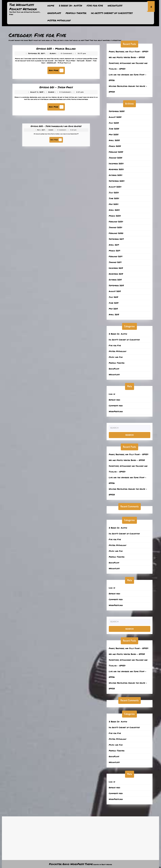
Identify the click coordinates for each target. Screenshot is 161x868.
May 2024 (114, 204)
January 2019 (115, 262)
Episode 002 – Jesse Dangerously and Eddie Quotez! (56, 131)
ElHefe (53, 55)
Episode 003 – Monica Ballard (56, 51)
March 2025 (115, 146)
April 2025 (114, 140)
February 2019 (116, 256)
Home (51, 6)
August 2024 (115, 187)
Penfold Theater (76, 13)
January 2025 (115, 158)
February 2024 (116, 222)
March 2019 (114, 251)
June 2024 (114, 198)
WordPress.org (116, 411)
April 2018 (114, 314)
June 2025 (114, 129)
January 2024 (115, 227)
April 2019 (114, 245)
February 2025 (116, 152)
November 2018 (116, 274)
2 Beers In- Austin (71, 6)
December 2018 (116, 268)
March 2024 (115, 216)
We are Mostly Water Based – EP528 (127, 57)
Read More (57, 69)
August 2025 (115, 117)
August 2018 (115, 291)
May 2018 (113, 309)
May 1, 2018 (48, 132)
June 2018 (114, 303)
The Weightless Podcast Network (23, 7)
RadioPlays (54, 13)
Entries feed (114, 400)
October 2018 (115, 280)
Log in (112, 394)
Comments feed (116, 406)
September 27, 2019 (41, 55)
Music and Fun (116, 357)
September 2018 (116, 285)
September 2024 (117, 181)
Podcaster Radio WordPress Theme (71, 864)
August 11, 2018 (41, 94)
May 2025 (114, 134)
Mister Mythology (59, 20)
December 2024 (116, 163)
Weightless (115, 6)
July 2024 (114, 193)
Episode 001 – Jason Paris (56, 90)
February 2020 (116, 233)
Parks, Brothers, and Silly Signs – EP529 (129, 51)
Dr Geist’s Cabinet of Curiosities (112, 13)
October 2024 (116, 175)
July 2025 (114, 123)
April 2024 (114, 210)
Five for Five (95, 6)
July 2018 (113, 297)
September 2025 (117, 111)
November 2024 (116, 169)
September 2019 (116, 239)
